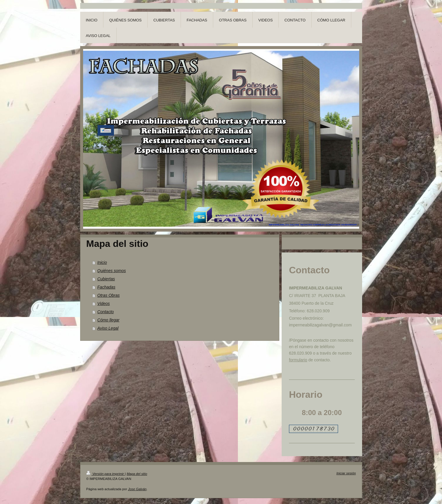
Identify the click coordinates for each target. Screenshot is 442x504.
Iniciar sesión (346, 473)
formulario (298, 360)
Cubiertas (106, 279)
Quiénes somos (111, 271)
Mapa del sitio (137, 474)
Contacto (105, 312)
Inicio (102, 262)
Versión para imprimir (106, 474)
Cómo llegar (108, 320)
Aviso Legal (108, 328)
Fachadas (106, 287)
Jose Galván (137, 489)
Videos (104, 304)
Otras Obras (108, 295)
